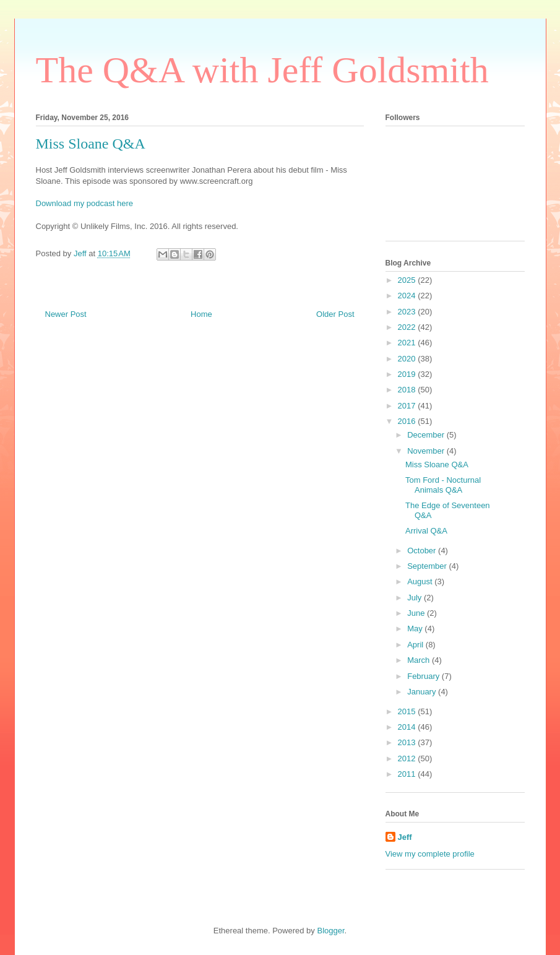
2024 (408, 296)
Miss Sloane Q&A (437, 465)
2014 (408, 727)
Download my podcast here (85, 203)
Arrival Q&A (426, 531)
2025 (408, 280)
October (423, 551)
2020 (408, 359)
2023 (408, 312)
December (427, 435)
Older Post (335, 314)
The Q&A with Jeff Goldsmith (262, 70)
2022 (408, 327)
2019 (408, 374)
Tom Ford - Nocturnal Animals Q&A (443, 485)
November (427, 451)
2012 (408, 758)
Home (201, 314)
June (417, 613)
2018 (408, 390)
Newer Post (66, 314)
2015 (408, 711)
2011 (408, 774)
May (416, 629)
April (416, 645)
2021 (408, 343)
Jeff (405, 837)
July (416, 598)
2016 (408, 421)
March (420, 660)
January (423, 692)
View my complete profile (430, 854)
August (421, 581)
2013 (408, 742)
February (424, 676)
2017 (408, 406)
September (428, 566)
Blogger (330, 931)
